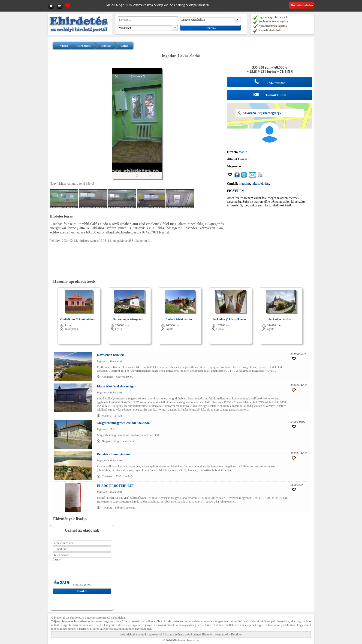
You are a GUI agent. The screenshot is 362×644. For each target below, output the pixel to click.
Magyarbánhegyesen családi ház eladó (123, 423)
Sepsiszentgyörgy (269, 113)
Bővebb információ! (215, 634)
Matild (243, 152)
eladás (265, 184)
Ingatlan (106, 46)
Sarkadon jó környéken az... (230, 319)
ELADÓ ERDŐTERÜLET (116, 486)
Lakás (125, 46)
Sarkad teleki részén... (180, 319)
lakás (255, 184)
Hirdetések (84, 46)
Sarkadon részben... (281, 319)
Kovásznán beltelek (110, 355)
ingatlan (244, 184)
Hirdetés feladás (302, 5)
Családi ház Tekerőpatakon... (79, 319)
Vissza (64, 46)
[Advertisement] (270, 243)
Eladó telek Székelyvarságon (117, 386)
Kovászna (249, 113)
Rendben (237, 634)
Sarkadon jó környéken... (129, 319)
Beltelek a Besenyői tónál (114, 454)
